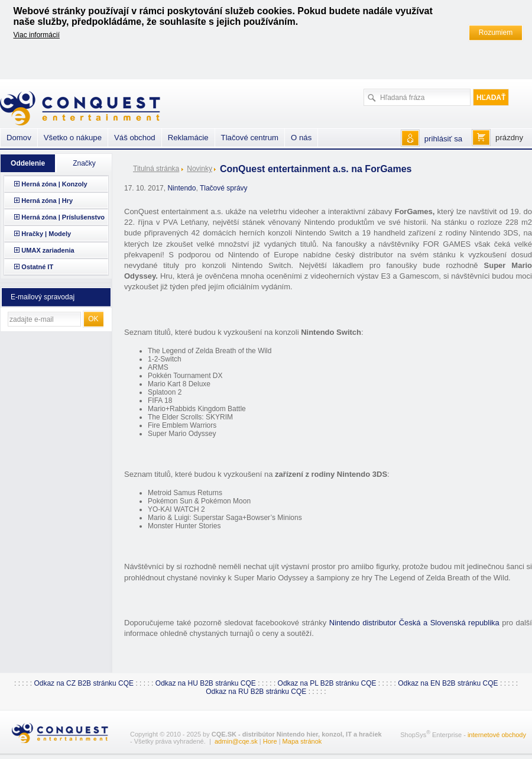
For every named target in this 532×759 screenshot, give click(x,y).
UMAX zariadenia (48, 250)
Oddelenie (28, 163)
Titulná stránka (156, 169)
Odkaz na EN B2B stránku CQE (448, 683)
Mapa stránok (302, 741)
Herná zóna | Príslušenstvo (63, 217)
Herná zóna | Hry (47, 201)
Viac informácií (37, 35)
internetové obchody (497, 735)
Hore (270, 741)
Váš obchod (135, 138)
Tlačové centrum (250, 138)
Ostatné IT (37, 267)
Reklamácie (188, 138)
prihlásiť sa (443, 139)
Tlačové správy (224, 188)
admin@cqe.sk (236, 741)
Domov (19, 138)
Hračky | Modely (46, 234)
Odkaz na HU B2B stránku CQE (206, 683)
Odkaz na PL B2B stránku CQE (327, 683)
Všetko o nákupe (73, 138)
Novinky (199, 169)
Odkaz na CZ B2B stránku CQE (84, 683)
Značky (84, 163)
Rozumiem (496, 33)
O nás (301, 138)
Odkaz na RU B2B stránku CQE (256, 692)
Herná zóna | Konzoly (54, 184)
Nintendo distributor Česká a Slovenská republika (414, 623)
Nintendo (181, 188)
